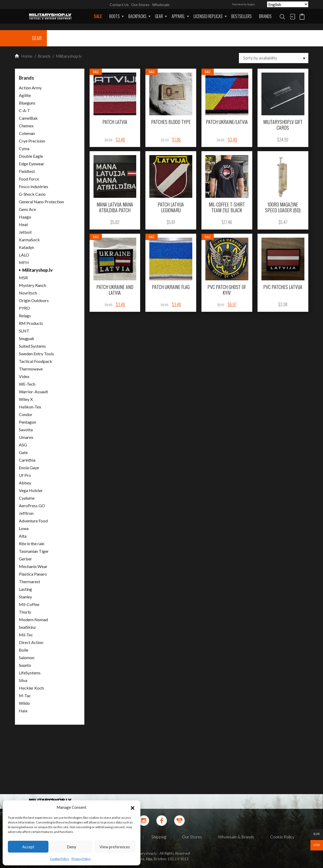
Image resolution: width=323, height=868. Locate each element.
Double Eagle (31, 156)
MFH (24, 262)
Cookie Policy (59, 859)
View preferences (115, 847)
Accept (28, 847)
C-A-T (24, 110)
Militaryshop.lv (68, 56)
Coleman (27, 133)
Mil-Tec (26, 635)
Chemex (26, 126)
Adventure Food (33, 521)
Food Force (29, 179)
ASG (23, 445)
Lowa (24, 528)
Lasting (25, 589)
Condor (26, 414)
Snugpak (27, 338)
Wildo (24, 703)
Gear (159, 16)
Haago (25, 217)
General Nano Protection (41, 202)
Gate (23, 452)
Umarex (26, 437)
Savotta (26, 430)
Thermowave (31, 369)
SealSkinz (27, 627)
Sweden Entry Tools (36, 354)
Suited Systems (32, 346)
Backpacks (137, 16)
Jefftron (26, 513)
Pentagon (28, 422)
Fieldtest (27, 171)
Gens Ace (27, 209)
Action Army (30, 88)
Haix (23, 711)
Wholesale (161, 5)
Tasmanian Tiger (34, 551)
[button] (133, 807)
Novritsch (28, 293)
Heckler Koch (31, 688)
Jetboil (25, 232)
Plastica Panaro (33, 574)
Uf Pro (25, 475)
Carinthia (27, 460)
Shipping (159, 837)
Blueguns (27, 103)
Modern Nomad (33, 619)
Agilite (25, 95)
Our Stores (140, 5)
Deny (72, 847)
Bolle (24, 650)
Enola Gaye (29, 468)
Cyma (24, 148)
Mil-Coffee (29, 604)
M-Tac (25, 695)
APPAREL (178, 16)
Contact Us (119, 5)
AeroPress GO (32, 506)
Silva (23, 680)
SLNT (24, 331)
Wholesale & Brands (236, 837)
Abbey (25, 483)
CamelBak (28, 118)
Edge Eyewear (32, 164)
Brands (265, 16)
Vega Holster (31, 490)
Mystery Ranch (32, 285)
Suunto (25, 665)
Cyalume (27, 498)
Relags (25, 316)
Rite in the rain (32, 544)
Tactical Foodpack (35, 361)
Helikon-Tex (30, 407)
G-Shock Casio (32, 194)
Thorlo (25, 612)
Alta (23, 536)
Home (24, 56)
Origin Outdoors (34, 300)
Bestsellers (242, 16)
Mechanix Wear (33, 566)
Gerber (25, 559)
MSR (23, 278)
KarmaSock (29, 240)
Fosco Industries (34, 186)
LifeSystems (30, 673)
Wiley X (26, 399)
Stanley (25, 597)
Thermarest (29, 582)
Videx (24, 376)
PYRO (24, 308)
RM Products (31, 323)
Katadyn (26, 247)
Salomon (27, 657)
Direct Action (31, 642)
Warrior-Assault (33, 392)
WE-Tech (27, 384)
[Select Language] (288, 4)
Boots (114, 16)
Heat (23, 224)
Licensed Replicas (208, 16)
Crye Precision (32, 141)
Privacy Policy (81, 859)
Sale (98, 16)
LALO (24, 255)
